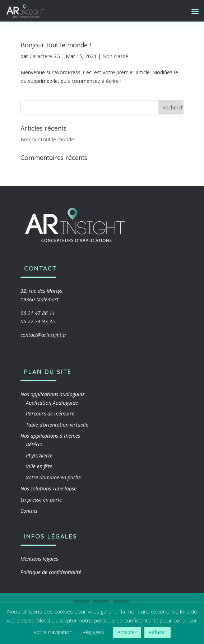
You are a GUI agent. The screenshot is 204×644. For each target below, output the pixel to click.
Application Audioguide (52, 403)
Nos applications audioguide (53, 394)
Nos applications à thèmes (50, 436)
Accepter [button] (127, 632)
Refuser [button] (157, 632)
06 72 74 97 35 (38, 321)
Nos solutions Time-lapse (48, 488)
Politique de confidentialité (51, 572)
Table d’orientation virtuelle (57, 425)
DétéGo (34, 444)
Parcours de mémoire (50, 413)
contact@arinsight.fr (43, 335)
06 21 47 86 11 (38, 313)
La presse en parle (41, 500)
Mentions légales (39, 559)
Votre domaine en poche (53, 477)
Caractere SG (45, 56)
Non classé (115, 56)
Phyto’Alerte (39, 455)
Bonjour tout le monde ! (56, 45)
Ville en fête (39, 466)
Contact (29, 511)
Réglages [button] (93, 632)
